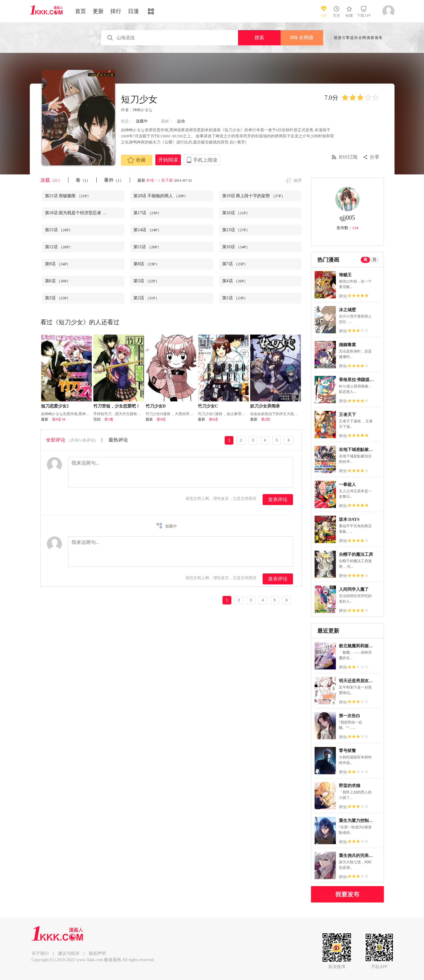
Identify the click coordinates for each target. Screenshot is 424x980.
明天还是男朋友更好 (358, 681)
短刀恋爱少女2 (55, 406)
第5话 (146, 281)
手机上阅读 (205, 160)
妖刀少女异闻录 (265, 406)
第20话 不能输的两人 (161, 196)
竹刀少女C (208, 406)
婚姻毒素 (347, 345)
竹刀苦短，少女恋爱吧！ (117, 406)
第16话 (236, 213)
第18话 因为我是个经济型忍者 (81, 213)
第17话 (147, 213)
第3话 (58, 298)
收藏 (136, 160)
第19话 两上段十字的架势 (254, 196)
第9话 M (59, 419)
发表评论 (278, 499)
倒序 (298, 181)
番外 (114, 180)
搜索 (259, 38)
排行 (116, 11)
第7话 (235, 264)
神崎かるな (143, 110)
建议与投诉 (69, 953)
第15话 (59, 230)
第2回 (266, 419)
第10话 (236, 247)
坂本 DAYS (349, 519)
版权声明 (97, 953)
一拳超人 (347, 485)
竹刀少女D (156, 406)
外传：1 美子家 (160, 180)
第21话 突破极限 (68, 196)
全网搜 (302, 38)
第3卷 (109, 419)
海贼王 (345, 275)
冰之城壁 (347, 310)
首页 (81, 11)
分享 (374, 157)
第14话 (147, 230)
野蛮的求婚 (350, 786)
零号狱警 (347, 751)
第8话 (146, 264)
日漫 (133, 11)
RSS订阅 (348, 157)
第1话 (235, 298)
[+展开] (240, 142)
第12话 (59, 247)
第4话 (235, 281)
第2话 (146, 298)
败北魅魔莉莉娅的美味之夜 (364, 646)
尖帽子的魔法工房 (356, 554)
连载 (51, 180)
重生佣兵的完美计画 (358, 856)
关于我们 (40, 953)
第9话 (58, 264)
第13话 (236, 230)
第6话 (58, 281)
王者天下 (347, 415)
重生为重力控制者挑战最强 (364, 821)
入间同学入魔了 (354, 589)
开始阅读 (168, 160)
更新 (98, 11)
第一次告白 (350, 716)
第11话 (147, 247)
